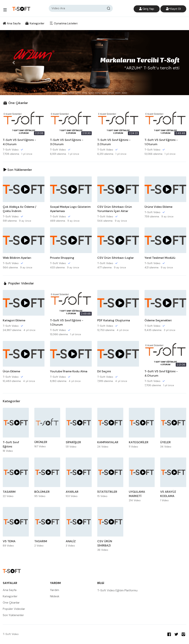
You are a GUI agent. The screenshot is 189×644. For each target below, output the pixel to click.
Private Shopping (62, 258)
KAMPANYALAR (108, 442)
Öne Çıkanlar (15, 103)
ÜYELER (165, 442)
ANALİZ (71, 541)
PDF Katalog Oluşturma (114, 320)
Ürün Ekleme (11, 371)
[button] (14, 63)
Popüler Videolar (18, 283)
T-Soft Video (11, 150)
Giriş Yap (147, 9)
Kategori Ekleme (14, 320)
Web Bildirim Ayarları (17, 258)
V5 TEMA (9, 541)
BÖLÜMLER (42, 492)
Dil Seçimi (104, 371)
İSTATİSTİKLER (107, 492)
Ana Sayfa (12, 23)
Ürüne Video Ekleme (158, 207)
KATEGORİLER (139, 442)
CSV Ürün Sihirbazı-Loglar (116, 258)
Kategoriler (35, 23)
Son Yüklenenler (18, 170)
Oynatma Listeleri (63, 23)
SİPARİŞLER (73, 442)
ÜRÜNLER (41, 442)
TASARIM (9, 492)
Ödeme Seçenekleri (158, 320)
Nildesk (55, 596)
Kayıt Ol (173, 9)
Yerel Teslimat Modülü (160, 258)
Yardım (55, 590)
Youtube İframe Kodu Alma (69, 371)
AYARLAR (72, 492)
